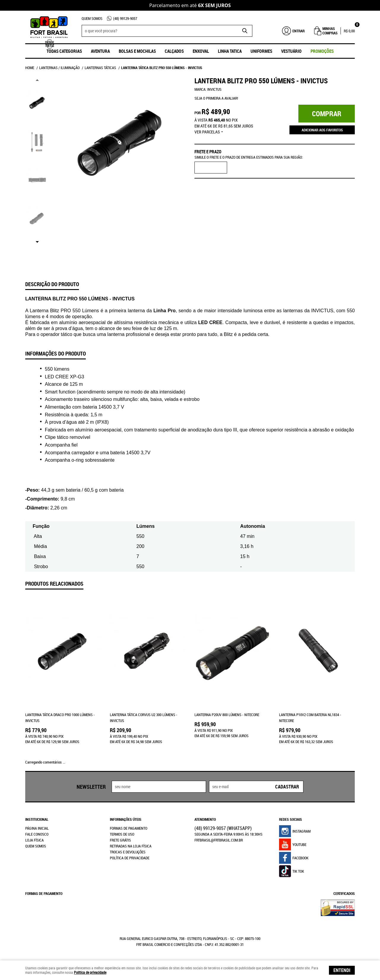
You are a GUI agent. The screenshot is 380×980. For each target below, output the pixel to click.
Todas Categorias (64, 51)
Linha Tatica (230, 51)
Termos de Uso (122, 834)
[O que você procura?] (245, 31)
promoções (322, 51)
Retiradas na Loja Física (131, 846)
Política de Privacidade (130, 858)
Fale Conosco (37, 834)
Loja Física (34, 840)
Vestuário (291, 51)
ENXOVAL (201, 51)
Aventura (100, 51)
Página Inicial (37, 828)
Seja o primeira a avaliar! (216, 98)
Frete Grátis (120, 840)
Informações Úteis (126, 819)
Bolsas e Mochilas (137, 51)
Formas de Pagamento (129, 828)
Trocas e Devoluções (128, 852)
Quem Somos (92, 18)
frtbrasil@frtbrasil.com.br (219, 840)
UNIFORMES (261, 51)
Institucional (37, 819)
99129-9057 (125, 18)
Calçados (174, 51)
